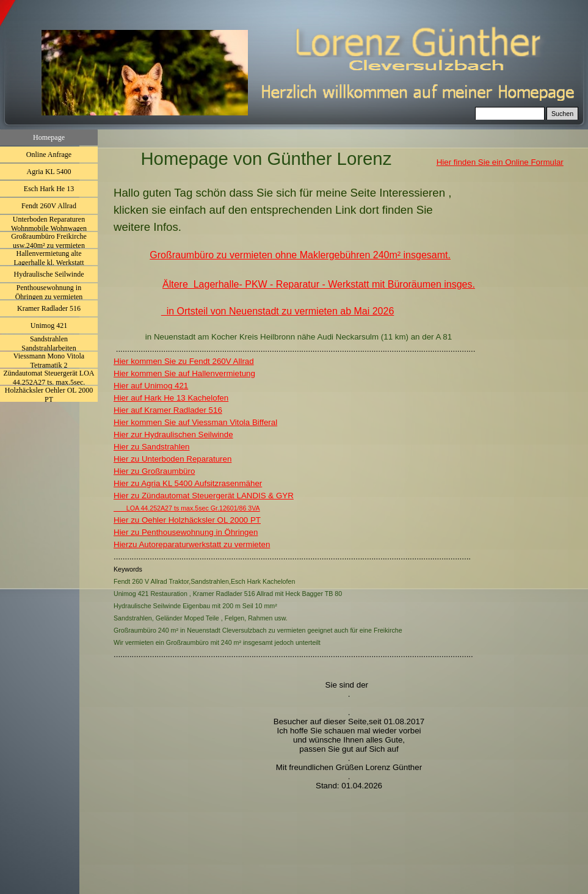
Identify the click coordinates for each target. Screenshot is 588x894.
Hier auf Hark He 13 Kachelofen (171, 398)
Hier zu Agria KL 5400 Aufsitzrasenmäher (188, 483)
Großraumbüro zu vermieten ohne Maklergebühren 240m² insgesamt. (300, 255)
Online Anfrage (49, 154)
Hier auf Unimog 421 (151, 386)
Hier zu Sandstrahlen (151, 447)
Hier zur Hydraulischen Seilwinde (173, 434)
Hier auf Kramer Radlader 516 (168, 410)
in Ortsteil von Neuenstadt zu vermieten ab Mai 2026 (278, 311)
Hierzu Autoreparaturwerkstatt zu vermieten (192, 544)
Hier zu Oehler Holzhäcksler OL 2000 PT (187, 520)
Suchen (562, 114)
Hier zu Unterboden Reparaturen (172, 459)
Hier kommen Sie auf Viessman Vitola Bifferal (195, 422)
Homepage (49, 137)
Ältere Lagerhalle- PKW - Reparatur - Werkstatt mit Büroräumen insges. (319, 284)
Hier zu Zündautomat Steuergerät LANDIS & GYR (204, 496)
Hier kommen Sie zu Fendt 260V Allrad (184, 361)
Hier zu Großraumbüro (154, 471)
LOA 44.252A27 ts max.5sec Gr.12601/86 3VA (187, 508)
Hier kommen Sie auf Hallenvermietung (184, 373)
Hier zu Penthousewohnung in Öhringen (186, 532)
